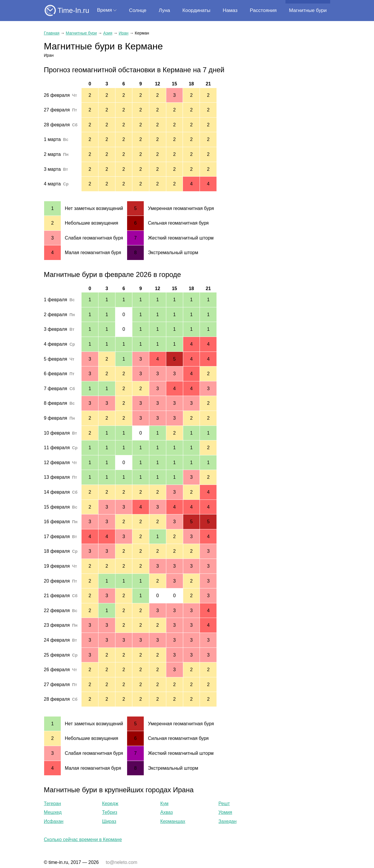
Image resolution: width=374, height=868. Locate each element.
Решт (224, 804)
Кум (164, 804)
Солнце (138, 10)
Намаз (230, 10)
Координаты (196, 10)
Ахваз (166, 812)
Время (104, 10)
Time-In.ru (73, 10)
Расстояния (263, 10)
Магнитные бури (308, 10)
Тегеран (52, 804)
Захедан (228, 821)
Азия (108, 33)
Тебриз (110, 812)
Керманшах (173, 821)
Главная (52, 33)
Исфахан (54, 821)
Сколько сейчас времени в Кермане (83, 839)
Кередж (110, 804)
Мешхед (53, 812)
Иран (123, 33)
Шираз (109, 821)
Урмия (225, 812)
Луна (164, 10)
